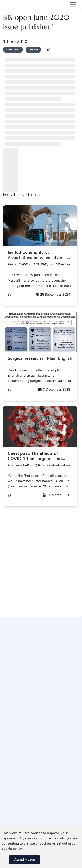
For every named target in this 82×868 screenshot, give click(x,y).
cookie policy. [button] (12, 849)
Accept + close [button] (25, 860)
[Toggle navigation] (72, 5)
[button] (5, 860)
